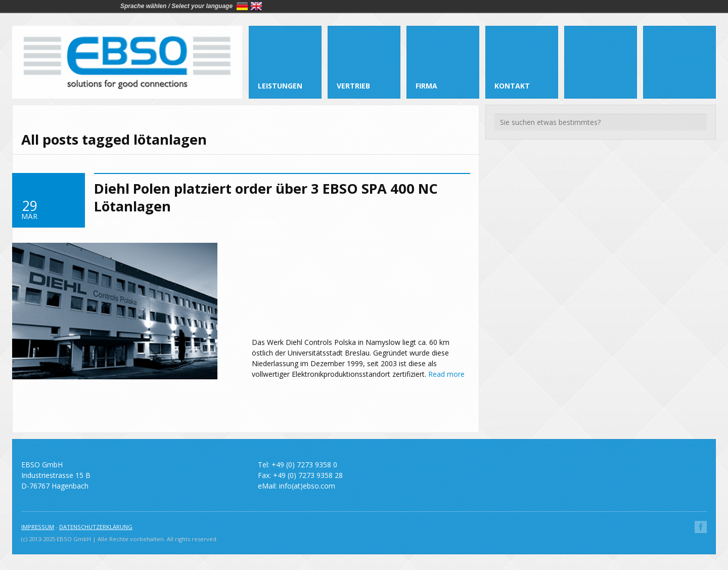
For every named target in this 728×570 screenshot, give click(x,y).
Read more (446, 374)
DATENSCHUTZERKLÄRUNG (96, 527)
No (267, 223)
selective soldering (214, 223)
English (256, 6)
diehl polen (125, 223)
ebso (149, 223)
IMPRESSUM (38, 527)
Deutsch (242, 6)
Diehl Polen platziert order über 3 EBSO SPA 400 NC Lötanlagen (266, 197)
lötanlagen (173, 223)
